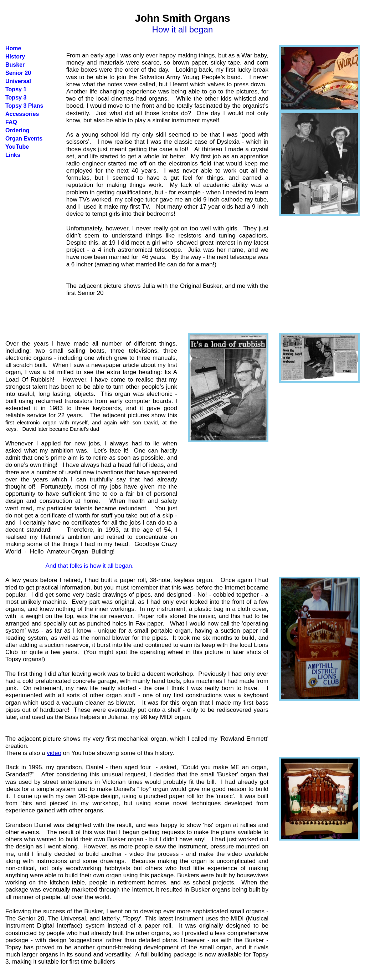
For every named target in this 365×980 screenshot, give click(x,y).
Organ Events (24, 139)
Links (13, 155)
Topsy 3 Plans (24, 106)
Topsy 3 (16, 98)
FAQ (11, 122)
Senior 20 (18, 73)
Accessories (22, 114)
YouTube (17, 147)
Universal (18, 81)
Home (13, 48)
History (15, 57)
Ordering (17, 130)
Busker (15, 65)
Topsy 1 (16, 89)
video (54, 753)
